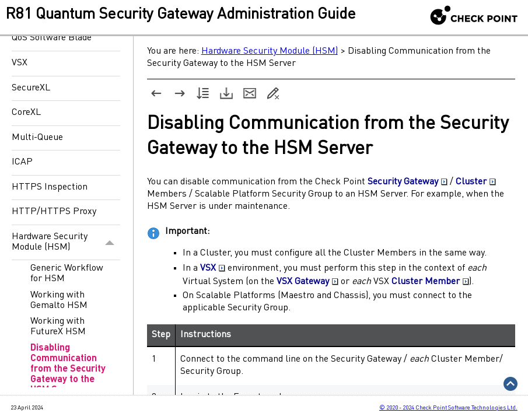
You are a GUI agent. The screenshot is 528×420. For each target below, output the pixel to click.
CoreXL (26, 113)
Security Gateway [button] (408, 182)
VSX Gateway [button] (307, 282)
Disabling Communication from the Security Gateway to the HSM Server (68, 369)
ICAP (22, 162)
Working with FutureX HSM (58, 327)
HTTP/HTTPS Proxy (54, 212)
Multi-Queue (37, 138)
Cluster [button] (476, 182)
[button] (109, 242)
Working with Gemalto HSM (59, 300)
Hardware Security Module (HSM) (66, 242)
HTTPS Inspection (50, 187)
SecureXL (31, 88)
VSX (20, 63)
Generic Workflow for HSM (67, 274)
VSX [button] (213, 268)
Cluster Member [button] (430, 282)
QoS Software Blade (52, 38)
